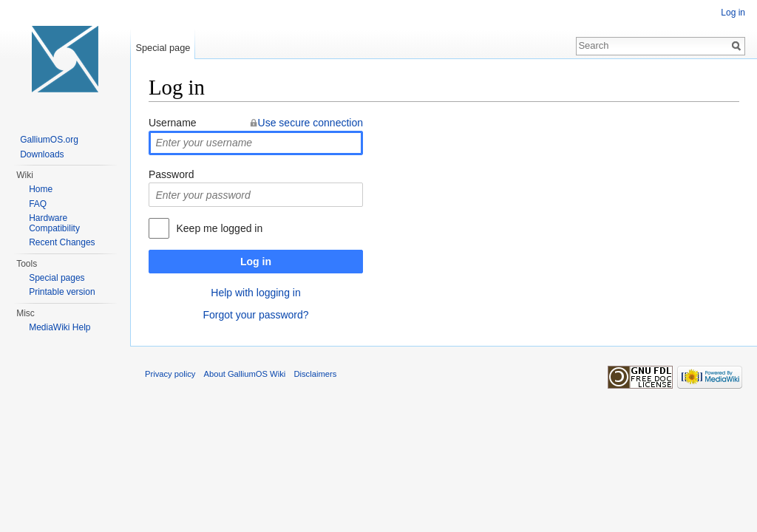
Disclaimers (315, 374)
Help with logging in (255, 293)
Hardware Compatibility (54, 223)
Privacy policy (170, 374)
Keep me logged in (219, 228)
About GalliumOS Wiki (245, 374)
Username (173, 123)
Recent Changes (62, 242)
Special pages (57, 278)
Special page (163, 48)
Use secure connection (310, 123)
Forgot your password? (255, 315)
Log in (256, 262)
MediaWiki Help (60, 327)
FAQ (38, 204)
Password (171, 174)
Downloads (42, 154)
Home (41, 189)
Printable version (62, 292)
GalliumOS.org (49, 140)
